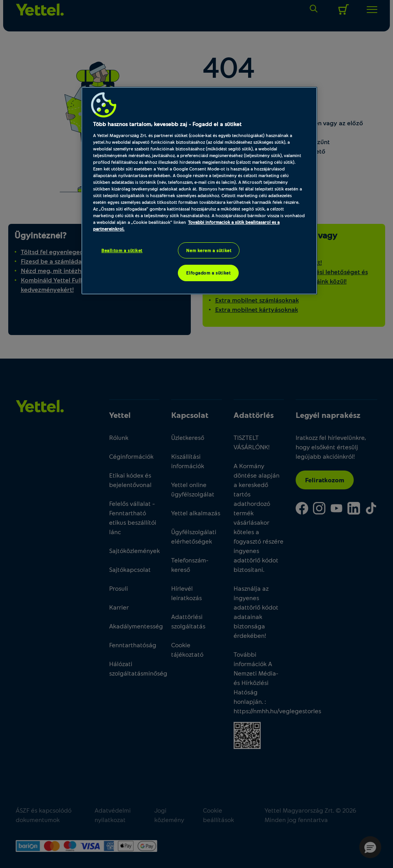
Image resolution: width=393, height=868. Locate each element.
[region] (199, 191)
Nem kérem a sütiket (209, 250)
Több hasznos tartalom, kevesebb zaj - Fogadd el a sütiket (167, 124)
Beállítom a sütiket (122, 250)
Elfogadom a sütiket (208, 273)
